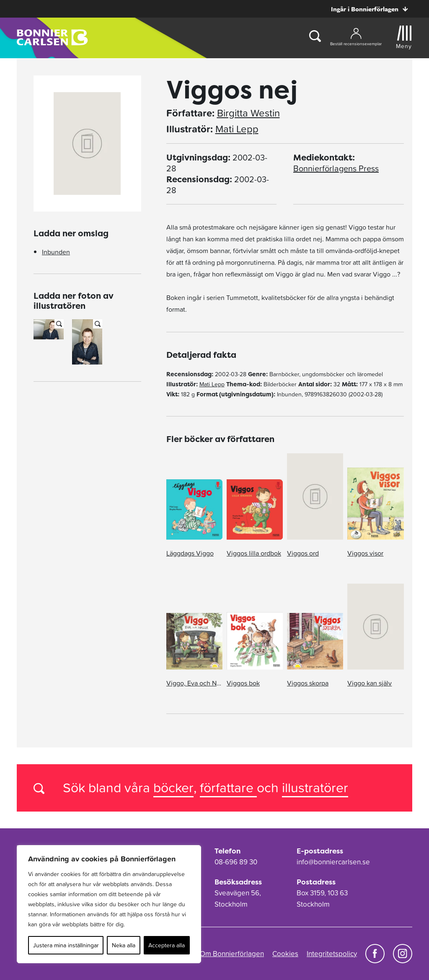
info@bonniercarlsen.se (333, 862)
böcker (173, 787)
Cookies (285, 954)
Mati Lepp (237, 129)
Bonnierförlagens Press (336, 168)
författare (228, 787)
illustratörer (315, 787)
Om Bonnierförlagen (232, 954)
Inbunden (56, 252)
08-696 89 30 (236, 862)
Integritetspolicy (332, 954)
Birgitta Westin (248, 113)
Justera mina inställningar (66, 945)
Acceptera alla (167, 945)
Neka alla (124, 945)
